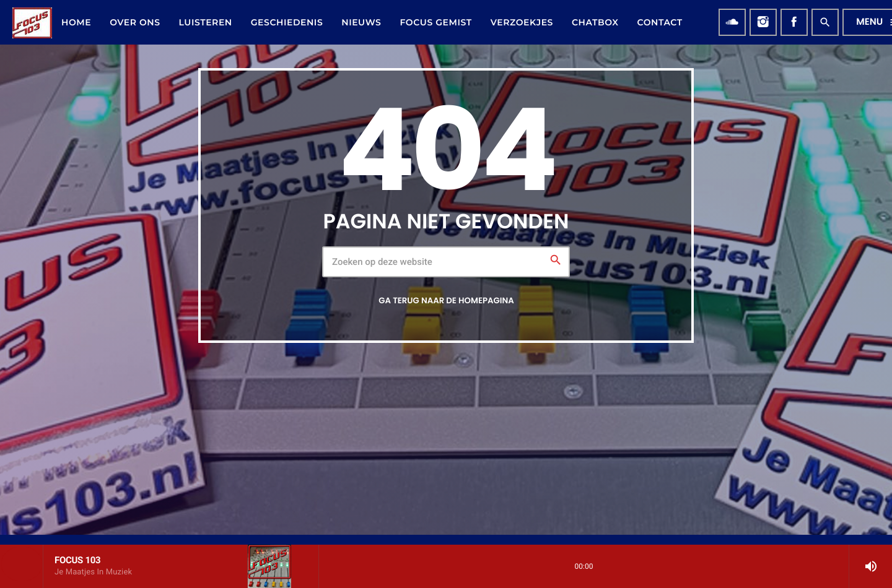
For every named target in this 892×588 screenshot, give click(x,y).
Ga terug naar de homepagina (446, 300)
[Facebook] (794, 22)
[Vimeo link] (32, 22)
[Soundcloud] (732, 22)
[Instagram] (763, 22)
